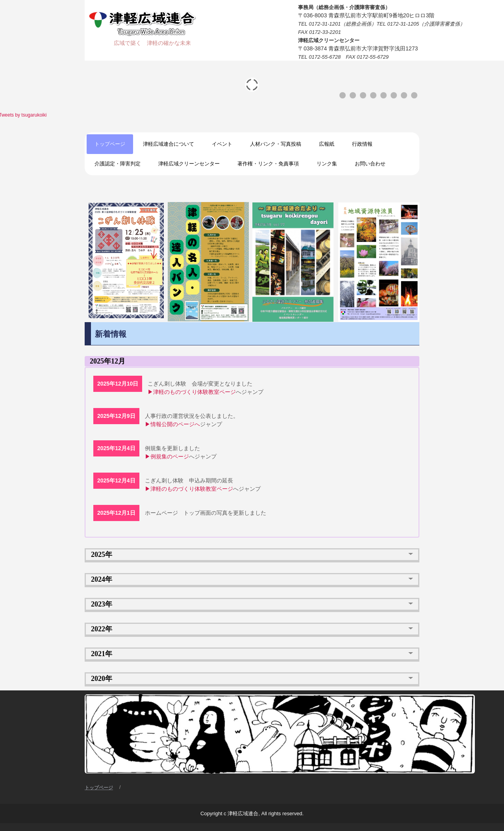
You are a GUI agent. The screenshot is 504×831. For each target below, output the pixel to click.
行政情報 (362, 144)
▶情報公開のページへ (172, 424)
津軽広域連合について (169, 144)
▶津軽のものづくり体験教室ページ (192, 392)
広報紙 (327, 144)
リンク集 (327, 164)
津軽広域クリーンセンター (189, 164)
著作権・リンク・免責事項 (268, 164)
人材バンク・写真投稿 (276, 144)
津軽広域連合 (145, 24)
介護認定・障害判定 (118, 164)
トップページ (110, 144)
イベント (222, 144)
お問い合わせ (370, 164)
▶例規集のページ (167, 456)
